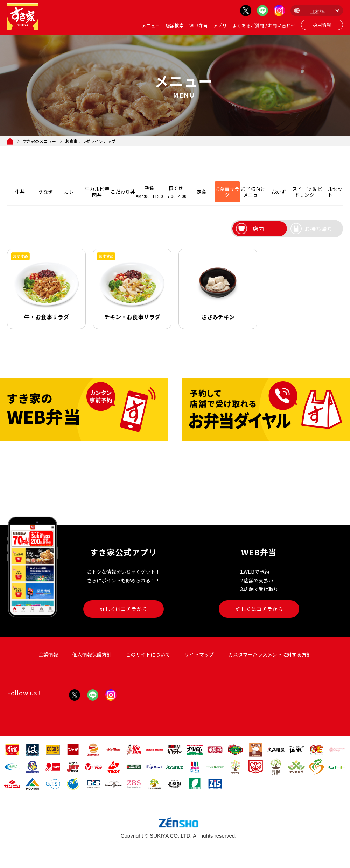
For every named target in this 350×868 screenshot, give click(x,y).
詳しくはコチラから (123, 609)
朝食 (149, 192)
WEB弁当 (198, 25)
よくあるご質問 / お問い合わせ (264, 25)
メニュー (151, 25)
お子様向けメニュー (253, 192)
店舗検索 (175, 25)
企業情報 (48, 654)
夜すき (176, 192)
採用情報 (322, 25)
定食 (202, 192)
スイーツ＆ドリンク (304, 192)
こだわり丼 (123, 192)
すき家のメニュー (39, 141)
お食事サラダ (227, 192)
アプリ (220, 25)
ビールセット (330, 192)
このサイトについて (148, 654)
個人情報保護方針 (92, 654)
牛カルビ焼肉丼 (97, 192)
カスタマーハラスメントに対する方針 (270, 654)
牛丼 (20, 192)
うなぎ (45, 192)
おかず (279, 192)
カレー (71, 192)
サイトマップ (199, 654)
